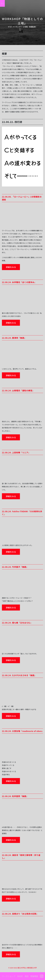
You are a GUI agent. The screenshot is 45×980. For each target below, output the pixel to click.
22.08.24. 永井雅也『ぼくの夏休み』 (19, 282)
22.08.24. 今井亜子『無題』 (15, 567)
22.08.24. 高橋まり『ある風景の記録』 (20, 914)
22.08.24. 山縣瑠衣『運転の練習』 (18, 390)
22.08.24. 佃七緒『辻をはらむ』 (17, 623)
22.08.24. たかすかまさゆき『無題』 (19, 675)
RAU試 (20, 976)
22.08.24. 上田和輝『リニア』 (16, 452)
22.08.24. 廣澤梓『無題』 (14, 338)
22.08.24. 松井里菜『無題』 (15, 796)
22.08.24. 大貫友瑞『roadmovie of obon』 (23, 731)
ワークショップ (9, 976)
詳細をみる (11, 267)
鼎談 (27, 976)
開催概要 (34, 976)
